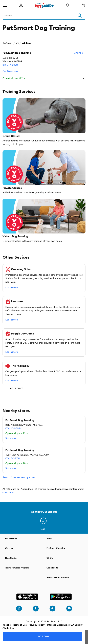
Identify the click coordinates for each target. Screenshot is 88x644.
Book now (43, 636)
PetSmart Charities (56, 548)
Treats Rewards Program (17, 568)
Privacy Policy (37, 625)
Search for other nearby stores (19, 477)
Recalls (7, 625)
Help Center (11, 558)
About (49, 538)
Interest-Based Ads (58, 625)
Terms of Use (20, 625)
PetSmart (8, 43)
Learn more (12, 288)
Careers (9, 548)
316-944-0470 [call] (10, 65)
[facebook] (36, 608)
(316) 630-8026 (13, 429)
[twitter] (52, 608)
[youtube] (69, 608)
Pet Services (11, 538)
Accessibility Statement (58, 578)
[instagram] (19, 608)
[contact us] (44, 521)
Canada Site (52, 568)
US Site (50, 558)
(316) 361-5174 (13, 459)
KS (17, 43)
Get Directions (10, 71)
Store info (10, 438)
